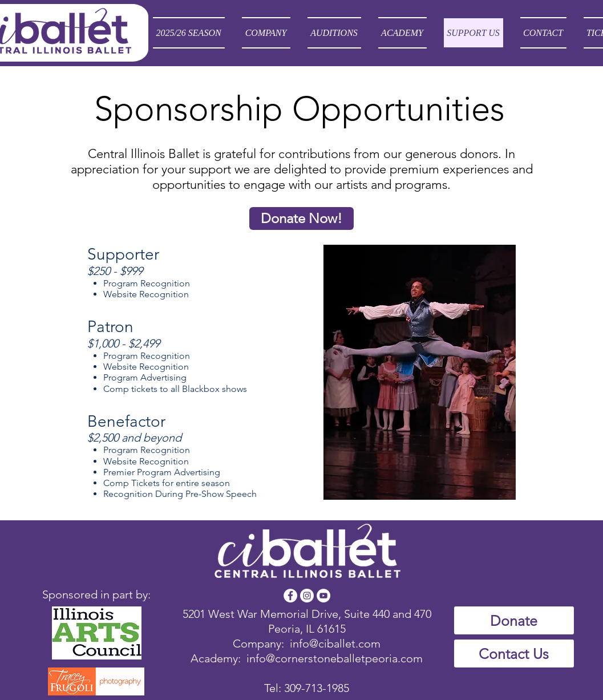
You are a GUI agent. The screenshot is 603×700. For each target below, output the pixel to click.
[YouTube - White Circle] (323, 596)
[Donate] (514, 620)
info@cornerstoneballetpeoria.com (335, 658)
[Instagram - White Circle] (307, 596)
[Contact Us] (514, 654)
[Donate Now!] (301, 219)
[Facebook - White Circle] (290, 596)
